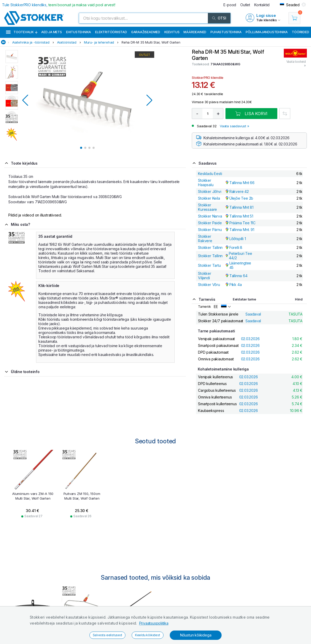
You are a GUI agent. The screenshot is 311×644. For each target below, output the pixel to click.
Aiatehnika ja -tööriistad (31, 42)
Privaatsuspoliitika (154, 623)
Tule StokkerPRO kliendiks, (59, 5)
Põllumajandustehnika (267, 32)
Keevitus (172, 32)
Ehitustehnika (79, 32)
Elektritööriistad (111, 32)
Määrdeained (195, 32)
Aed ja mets (52, 32)
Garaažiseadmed (146, 32)
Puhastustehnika (226, 32)
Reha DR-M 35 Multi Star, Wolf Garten (151, 42)
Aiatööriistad (67, 42)
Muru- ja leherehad (99, 42)
